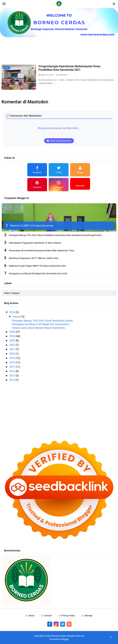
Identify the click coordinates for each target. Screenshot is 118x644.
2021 (13, 349)
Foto (7, 68)
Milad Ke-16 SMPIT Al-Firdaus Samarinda (32, 226)
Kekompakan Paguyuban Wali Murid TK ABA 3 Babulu (35, 243)
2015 (13, 376)
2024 (13, 336)
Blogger (65, 639)
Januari (17, 317)
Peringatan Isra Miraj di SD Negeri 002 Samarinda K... (42, 324)
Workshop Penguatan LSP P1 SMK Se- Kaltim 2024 (34, 258)
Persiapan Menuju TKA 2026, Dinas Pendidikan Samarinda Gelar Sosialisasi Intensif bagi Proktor (55, 235)
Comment (63, 75)
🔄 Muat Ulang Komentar (59, 141)
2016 (13, 371)
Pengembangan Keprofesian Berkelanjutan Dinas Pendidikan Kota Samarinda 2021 (69, 68)
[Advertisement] (60, 51)
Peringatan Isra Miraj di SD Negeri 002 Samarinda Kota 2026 (38, 274)
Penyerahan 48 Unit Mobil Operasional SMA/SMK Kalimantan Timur (42, 251)
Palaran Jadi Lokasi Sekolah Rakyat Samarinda (38, 328)
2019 (13, 358)
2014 (13, 380)
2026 (13, 312)
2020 (13, 354)
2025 (13, 332)
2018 (13, 362)
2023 (13, 341)
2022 (13, 345)
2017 (13, 367)
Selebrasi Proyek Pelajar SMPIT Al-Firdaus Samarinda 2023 (37, 266)
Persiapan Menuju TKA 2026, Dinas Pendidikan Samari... (43, 321)
